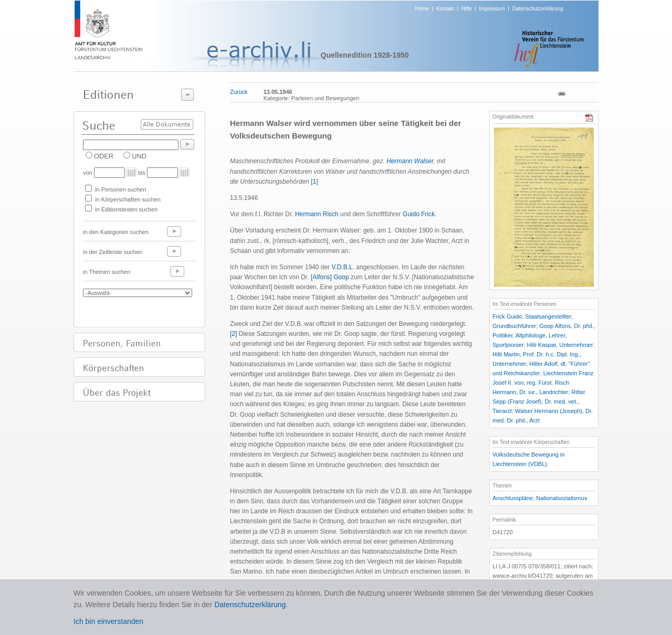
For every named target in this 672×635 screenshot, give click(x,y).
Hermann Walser (410, 161)
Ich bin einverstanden (108, 621)
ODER (104, 156)
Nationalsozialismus (561, 498)
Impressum (492, 9)
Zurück (239, 92)
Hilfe (467, 9)
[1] (314, 182)
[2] (233, 334)
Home (422, 9)
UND (139, 156)
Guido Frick (419, 214)
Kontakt (445, 9)
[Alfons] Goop (330, 277)
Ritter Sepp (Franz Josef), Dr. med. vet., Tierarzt (539, 401)
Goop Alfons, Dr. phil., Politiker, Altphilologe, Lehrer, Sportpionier (544, 335)
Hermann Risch (317, 214)
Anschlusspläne (513, 498)
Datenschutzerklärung (537, 9)
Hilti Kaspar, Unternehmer (560, 345)
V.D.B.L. (343, 267)
